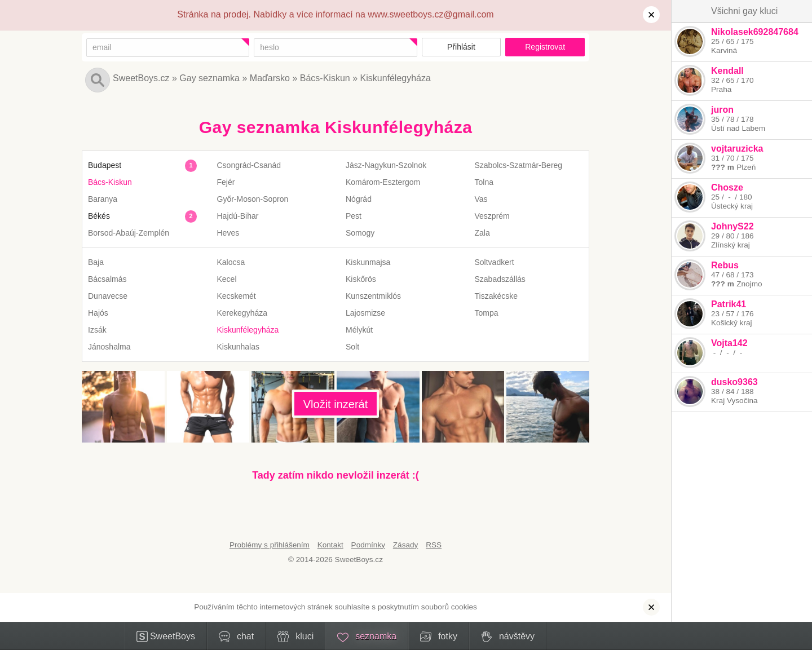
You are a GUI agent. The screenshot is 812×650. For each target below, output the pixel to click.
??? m (723, 167)
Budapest (105, 165)
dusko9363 (734, 382)
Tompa (487, 313)
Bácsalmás (107, 279)
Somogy (360, 233)
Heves (228, 233)
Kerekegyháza (242, 313)
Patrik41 (729, 304)
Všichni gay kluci (744, 11)
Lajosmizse (365, 313)
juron (722, 110)
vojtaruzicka (737, 149)
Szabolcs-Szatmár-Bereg (519, 165)
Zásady (406, 545)
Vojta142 (729, 343)
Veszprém (492, 216)
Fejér (226, 182)
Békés (99, 216)
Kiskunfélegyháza (396, 78)
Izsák (97, 330)
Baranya (103, 199)
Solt (352, 347)
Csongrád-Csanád (249, 165)
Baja (96, 262)
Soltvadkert (495, 262)
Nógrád (359, 199)
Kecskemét (237, 296)
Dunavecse (108, 296)
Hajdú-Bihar (238, 216)
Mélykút (359, 330)
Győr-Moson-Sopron (253, 199)
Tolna (484, 182)
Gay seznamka (209, 78)
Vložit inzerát (336, 404)
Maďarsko (270, 78)
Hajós (98, 313)
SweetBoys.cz (141, 78)
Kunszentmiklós (373, 296)
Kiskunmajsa (368, 262)
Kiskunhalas (239, 347)
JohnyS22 (732, 226)
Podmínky (368, 545)
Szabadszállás (500, 279)
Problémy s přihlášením (270, 545)
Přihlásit (461, 47)
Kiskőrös (361, 279)
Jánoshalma (109, 347)
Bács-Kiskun (325, 78)
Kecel (227, 279)
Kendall (727, 71)
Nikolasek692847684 (755, 32)
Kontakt (330, 545)
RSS (434, 545)
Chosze (727, 187)
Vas (481, 199)
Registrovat (545, 47)
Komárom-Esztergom (383, 182)
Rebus (725, 265)
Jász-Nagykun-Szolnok (386, 165)
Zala (482, 233)
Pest (354, 216)
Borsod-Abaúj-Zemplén (129, 233)
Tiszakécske (497, 296)
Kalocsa (231, 262)
